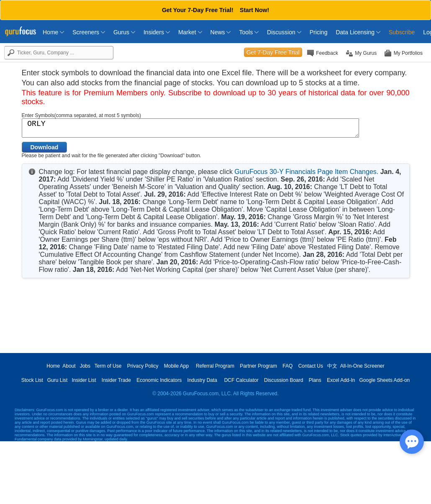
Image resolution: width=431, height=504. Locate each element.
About (69, 366)
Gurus (124, 32)
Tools (249, 32)
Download (45, 147)
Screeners (89, 32)
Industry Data (202, 380)
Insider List (84, 380)
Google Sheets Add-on (385, 380)
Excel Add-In (341, 380)
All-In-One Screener (362, 366)
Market (190, 32)
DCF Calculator (241, 380)
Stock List (32, 380)
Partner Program (258, 366)
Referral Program (215, 366)
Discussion (284, 32)
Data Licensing (358, 32)
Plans (315, 380)
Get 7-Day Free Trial (273, 52)
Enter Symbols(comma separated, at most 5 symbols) (81, 115)
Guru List (58, 380)
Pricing (319, 32)
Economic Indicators (159, 380)
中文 (332, 366)
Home (53, 32)
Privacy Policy (143, 366)
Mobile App (176, 366)
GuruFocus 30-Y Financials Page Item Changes (305, 172)
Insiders (157, 32)
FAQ (287, 366)
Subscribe (402, 32)
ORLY (190, 128)
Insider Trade (116, 380)
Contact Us (311, 366)
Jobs (85, 366)
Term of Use (108, 366)
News (221, 32)
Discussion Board (283, 380)
